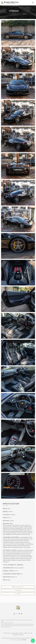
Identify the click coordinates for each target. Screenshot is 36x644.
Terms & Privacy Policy (14, 640)
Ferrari (19, 14)
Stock (15, 14)
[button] (33, 641)
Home (11, 14)
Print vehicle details (18, 587)
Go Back (18, 594)
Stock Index (18, 590)
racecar (24, 640)
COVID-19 (32, 638)
